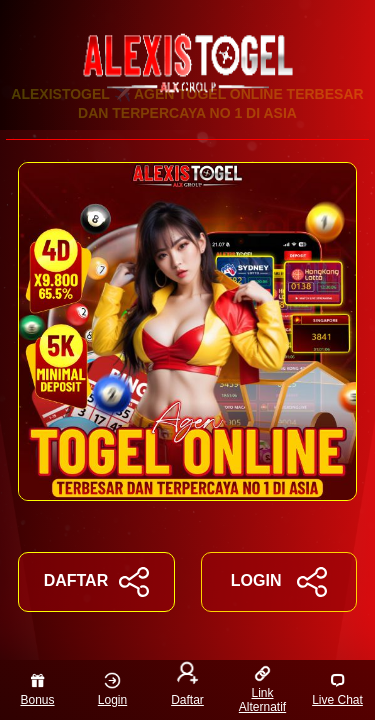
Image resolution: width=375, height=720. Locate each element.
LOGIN (279, 582)
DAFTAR (96, 582)
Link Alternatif (262, 689)
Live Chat (337, 689)
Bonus (37, 689)
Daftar (187, 686)
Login (112, 689)
